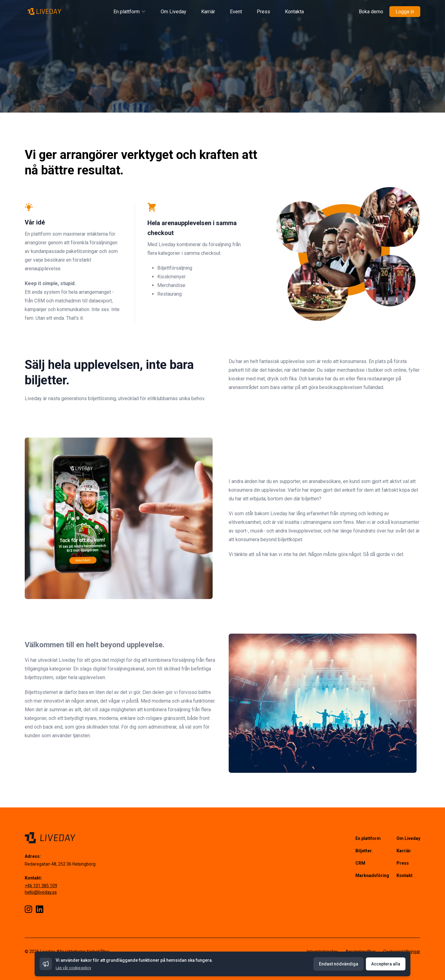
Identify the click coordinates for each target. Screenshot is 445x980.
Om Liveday (174, 12)
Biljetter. (364, 851)
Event (236, 12)
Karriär (208, 12)
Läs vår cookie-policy (73, 968)
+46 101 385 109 (41, 886)
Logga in (405, 12)
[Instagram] (28, 909)
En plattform (130, 12)
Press (263, 12)
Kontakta (294, 12)
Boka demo (371, 12)
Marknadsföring (372, 875)
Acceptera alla (386, 964)
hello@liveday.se (41, 892)
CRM (360, 863)
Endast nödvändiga (339, 964)
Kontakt (405, 875)
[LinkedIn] (40, 909)
